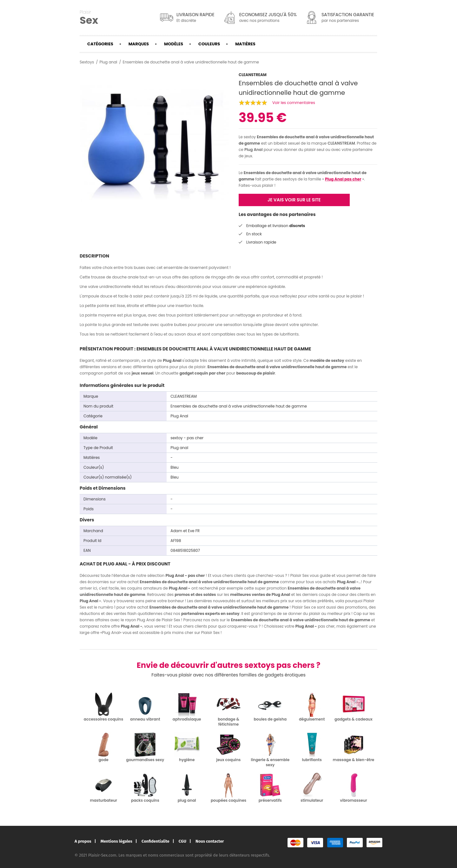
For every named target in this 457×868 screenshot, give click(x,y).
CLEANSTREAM (341, 143)
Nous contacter (210, 841)
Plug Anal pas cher (343, 179)
